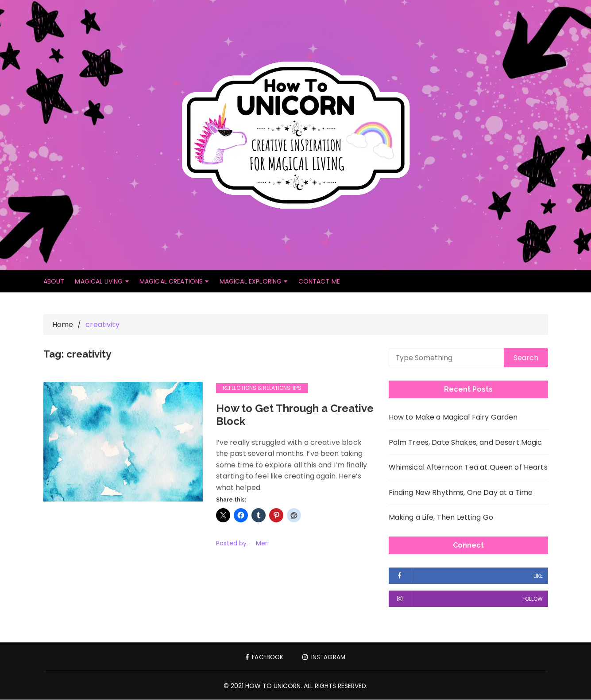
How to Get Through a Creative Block (295, 415)
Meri (262, 544)
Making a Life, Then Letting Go (441, 518)
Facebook (264, 657)
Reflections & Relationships (262, 388)
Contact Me (319, 281)
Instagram (325, 657)
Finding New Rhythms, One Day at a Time (461, 493)
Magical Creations (171, 281)
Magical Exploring (251, 281)
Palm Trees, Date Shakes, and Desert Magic (465, 443)
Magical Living (99, 281)
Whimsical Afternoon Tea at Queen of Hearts (468, 468)
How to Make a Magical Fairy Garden (453, 418)
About (54, 281)
